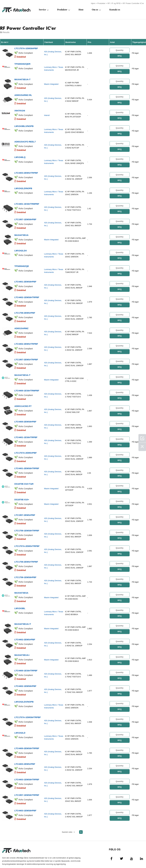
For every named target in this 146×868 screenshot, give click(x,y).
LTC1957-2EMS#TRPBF (26, 353)
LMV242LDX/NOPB (24, 688)
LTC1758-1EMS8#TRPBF (27, 520)
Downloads (115, 859)
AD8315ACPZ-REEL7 (25, 139)
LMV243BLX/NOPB (24, 124)
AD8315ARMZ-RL (23, 94)
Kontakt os (115, 9)
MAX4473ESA (21, 581)
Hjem (93, 3)
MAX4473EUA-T (22, 78)
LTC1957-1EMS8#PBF (25, 216)
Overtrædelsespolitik (35, 859)
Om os (95, 9)
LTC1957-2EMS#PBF (25, 505)
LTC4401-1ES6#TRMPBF (27, 200)
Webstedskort (134, 859)
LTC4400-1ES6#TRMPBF (27, 383)
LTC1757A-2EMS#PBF (26, 444)
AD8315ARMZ (21, 322)
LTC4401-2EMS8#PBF (25, 276)
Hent (81, 9)
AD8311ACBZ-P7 (23, 398)
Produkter (101, 3)
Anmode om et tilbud (58, 859)
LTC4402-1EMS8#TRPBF (27, 292)
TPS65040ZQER (22, 63)
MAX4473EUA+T (23, 612)
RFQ (119, 56)
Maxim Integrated (51, 83)
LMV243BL (20, 596)
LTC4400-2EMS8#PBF (25, 414)
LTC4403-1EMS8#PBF (25, 795)
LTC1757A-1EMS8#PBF (26, 48)
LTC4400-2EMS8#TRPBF (27, 734)
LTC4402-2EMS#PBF (25, 627)
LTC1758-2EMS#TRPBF (26, 551)
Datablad (21, 56)
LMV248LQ (20, 155)
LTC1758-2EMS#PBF (25, 307)
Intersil (47, 114)
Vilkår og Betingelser (8, 859)
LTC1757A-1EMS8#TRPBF (28, 703)
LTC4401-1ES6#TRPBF (26, 429)
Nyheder (99, 859)
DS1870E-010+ (22, 490)
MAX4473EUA (21, 231)
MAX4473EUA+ (22, 642)
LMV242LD (20, 718)
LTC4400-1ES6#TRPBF (26, 657)
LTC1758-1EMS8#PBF (25, 566)
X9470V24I (20, 109)
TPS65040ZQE (22, 261)
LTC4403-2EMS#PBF (25, 749)
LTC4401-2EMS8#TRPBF (27, 459)
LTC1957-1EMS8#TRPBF (27, 779)
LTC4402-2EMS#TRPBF (26, 337)
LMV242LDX (21, 246)
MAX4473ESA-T (22, 368)
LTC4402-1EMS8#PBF (25, 673)
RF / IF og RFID (114, 3)
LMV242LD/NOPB (23, 185)
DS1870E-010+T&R (24, 475)
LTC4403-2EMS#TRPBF (26, 170)
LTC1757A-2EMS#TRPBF (27, 536)
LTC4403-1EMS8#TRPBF (27, 764)
